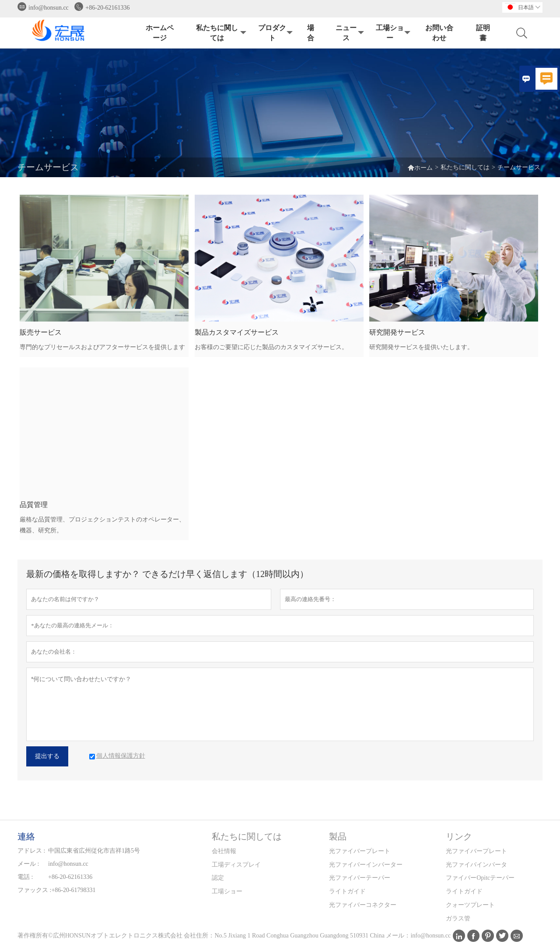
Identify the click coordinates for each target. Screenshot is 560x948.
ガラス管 (458, 918)
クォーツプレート (470, 905)
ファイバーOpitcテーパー (480, 878)
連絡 (26, 836)
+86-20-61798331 (73, 890)
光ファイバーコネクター (363, 905)
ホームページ (160, 33)
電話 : (25, 877)
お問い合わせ (439, 33)
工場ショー (392, 33)
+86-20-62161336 (107, 8)
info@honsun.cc (49, 8)
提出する (47, 756)
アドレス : (31, 851)
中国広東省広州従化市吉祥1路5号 (94, 851)
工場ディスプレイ (236, 865)
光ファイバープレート (360, 851)
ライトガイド (347, 891)
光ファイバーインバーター (366, 865)
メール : (28, 864)
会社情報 (224, 851)
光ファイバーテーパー (360, 878)
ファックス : (34, 890)
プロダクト (275, 33)
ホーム (420, 167)
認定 (218, 878)
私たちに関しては (220, 33)
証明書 (483, 33)
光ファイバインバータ (476, 865)
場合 (311, 33)
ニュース (349, 33)
